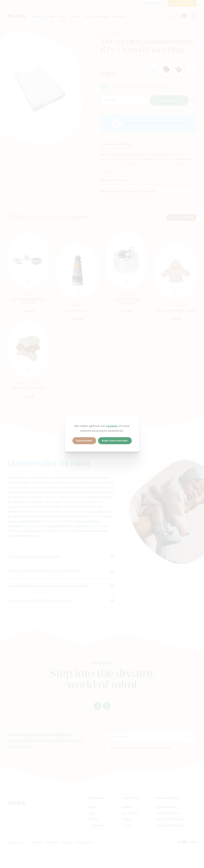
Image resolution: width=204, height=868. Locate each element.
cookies (112, 426)
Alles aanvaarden (115, 441)
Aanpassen (84, 441)
